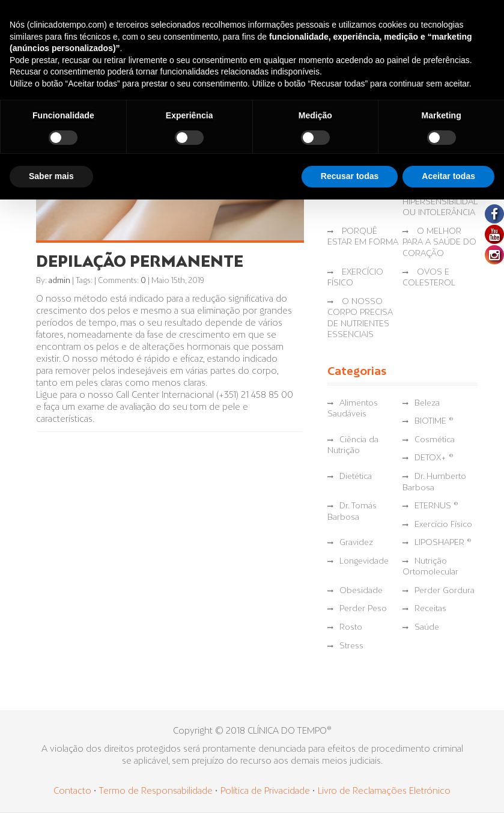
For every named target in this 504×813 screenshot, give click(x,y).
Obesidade (361, 591)
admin (59, 281)
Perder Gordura (445, 591)
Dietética (356, 477)
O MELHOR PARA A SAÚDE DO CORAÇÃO (439, 243)
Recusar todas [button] (350, 176)
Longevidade (364, 562)
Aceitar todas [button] (448, 176)
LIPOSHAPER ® (443, 543)
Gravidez (356, 543)
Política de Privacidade (265, 791)
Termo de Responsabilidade (157, 791)
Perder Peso (363, 609)
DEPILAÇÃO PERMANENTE (140, 263)
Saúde (427, 628)
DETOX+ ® (434, 458)
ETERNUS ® (436, 506)
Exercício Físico (443, 525)
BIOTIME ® (434, 422)
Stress (351, 646)
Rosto (351, 628)
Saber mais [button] (51, 176)
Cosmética (435, 440)
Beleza (427, 403)
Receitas (430, 609)
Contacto (72, 791)
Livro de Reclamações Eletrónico (384, 791)
